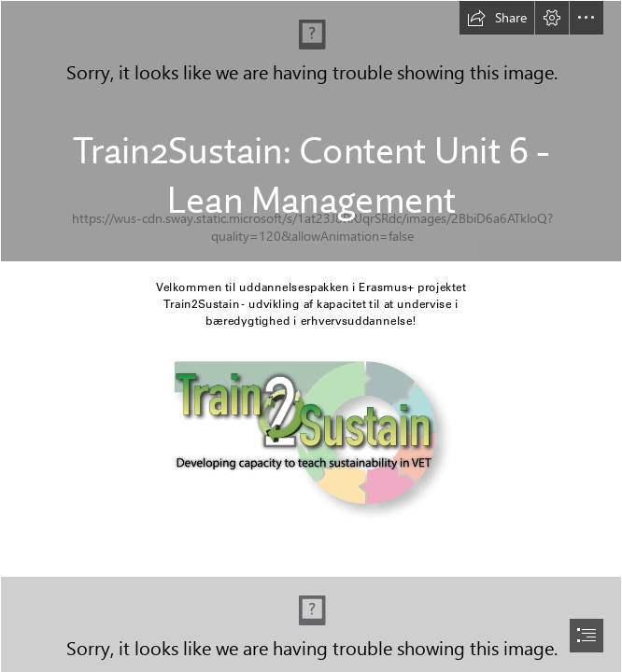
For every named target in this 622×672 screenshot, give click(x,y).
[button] (497, 18)
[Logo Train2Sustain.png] (311, 439)
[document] (311, 336)
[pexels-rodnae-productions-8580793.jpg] (311, 131)
